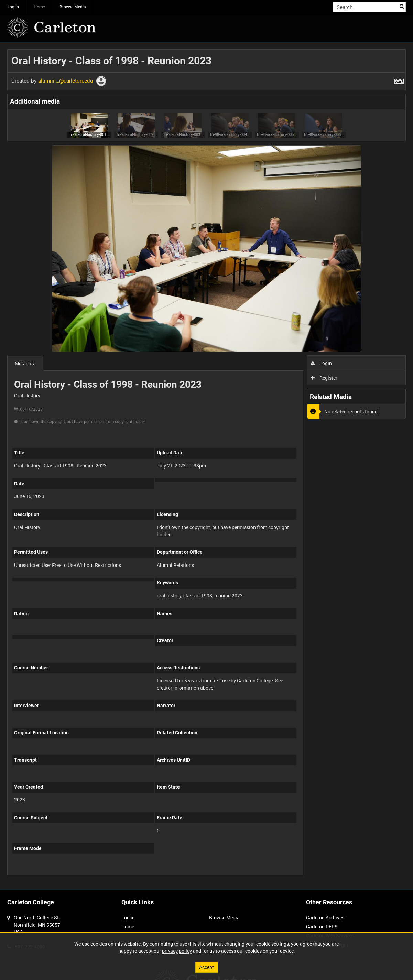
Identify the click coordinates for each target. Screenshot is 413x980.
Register (324, 378)
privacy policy (177, 951)
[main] (206, 466)
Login (321, 363)
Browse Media (73, 7)
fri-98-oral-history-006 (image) (324, 134)
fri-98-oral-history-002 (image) (136, 134)
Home (39, 7)
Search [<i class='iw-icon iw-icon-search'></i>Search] (402, 6)
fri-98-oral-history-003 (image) (183, 134)
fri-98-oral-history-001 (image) (89, 134)
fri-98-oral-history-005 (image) (277, 134)
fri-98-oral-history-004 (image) (230, 134)
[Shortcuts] (399, 80)
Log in (13, 7)
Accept (206, 967)
